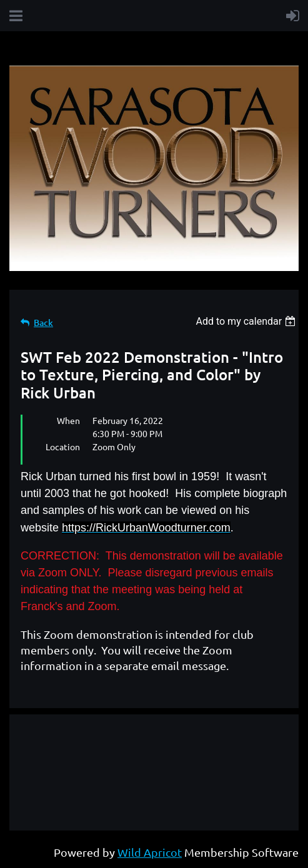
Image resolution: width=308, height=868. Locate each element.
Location (63, 446)
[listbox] (247, 321)
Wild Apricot (150, 852)
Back (43, 323)
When (68, 420)
